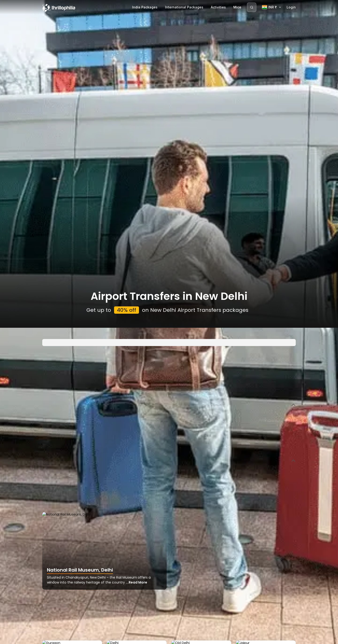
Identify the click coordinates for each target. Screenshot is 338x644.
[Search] (252, 7)
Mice (237, 7)
